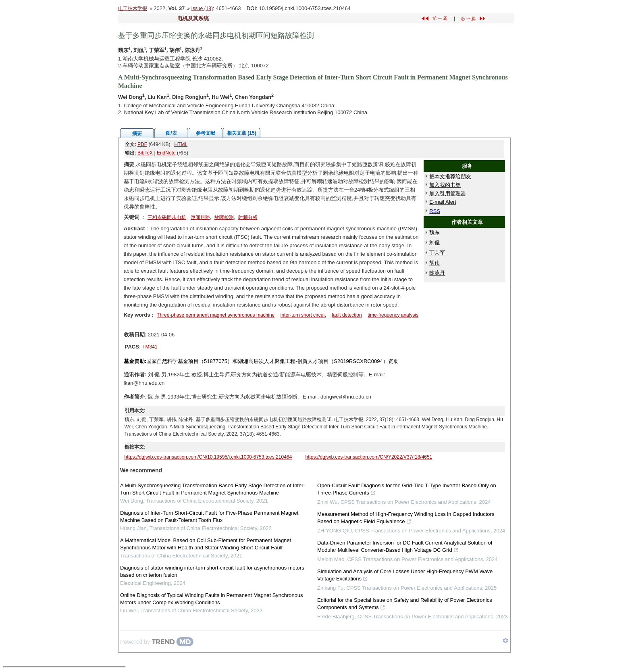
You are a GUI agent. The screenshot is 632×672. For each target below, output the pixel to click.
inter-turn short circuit (303, 315)
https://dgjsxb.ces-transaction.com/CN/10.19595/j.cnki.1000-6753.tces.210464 (208, 457)
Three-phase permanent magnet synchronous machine (216, 315)
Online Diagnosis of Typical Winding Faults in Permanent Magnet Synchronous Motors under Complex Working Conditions (212, 599)
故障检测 (224, 217)
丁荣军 (437, 253)
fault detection (347, 315)
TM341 (150, 347)
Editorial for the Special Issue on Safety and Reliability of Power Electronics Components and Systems (405, 605)
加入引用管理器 (448, 193)
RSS (435, 211)
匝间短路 (200, 217)
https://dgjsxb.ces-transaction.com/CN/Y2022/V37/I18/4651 (369, 457)
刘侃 (434, 243)
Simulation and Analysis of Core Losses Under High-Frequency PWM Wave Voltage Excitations (405, 576)
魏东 (434, 233)
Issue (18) (202, 8)
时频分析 (248, 217)
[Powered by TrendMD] (157, 642)
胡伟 (434, 263)
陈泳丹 (437, 273)
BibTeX (145, 153)
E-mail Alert (443, 202)
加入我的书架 (445, 185)
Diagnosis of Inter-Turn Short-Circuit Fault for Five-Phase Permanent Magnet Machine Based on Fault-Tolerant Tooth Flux (209, 517)
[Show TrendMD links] (505, 641)
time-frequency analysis (393, 315)
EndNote (166, 153)
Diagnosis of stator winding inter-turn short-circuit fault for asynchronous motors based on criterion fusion (212, 571)
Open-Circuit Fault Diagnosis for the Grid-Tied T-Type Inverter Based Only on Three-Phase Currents (407, 490)
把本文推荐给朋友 (450, 176)
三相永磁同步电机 (167, 217)
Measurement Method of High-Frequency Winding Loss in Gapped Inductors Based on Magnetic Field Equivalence (406, 519)
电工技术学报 (133, 8)
